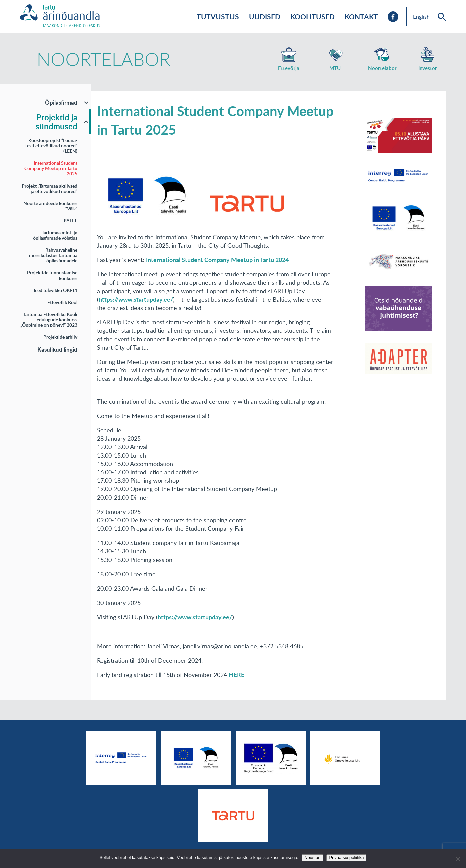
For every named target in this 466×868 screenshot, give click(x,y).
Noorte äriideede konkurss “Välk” (50, 206)
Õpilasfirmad (61, 102)
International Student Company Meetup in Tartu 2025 (51, 168)
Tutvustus (218, 16)
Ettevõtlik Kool (62, 302)
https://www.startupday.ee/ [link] (136, 299)
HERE (237, 675)
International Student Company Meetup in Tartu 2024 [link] (217, 260)
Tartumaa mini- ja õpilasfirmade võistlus (55, 235)
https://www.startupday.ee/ (195, 617)
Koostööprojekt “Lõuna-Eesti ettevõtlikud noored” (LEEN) (51, 145)
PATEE (71, 220)
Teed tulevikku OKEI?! (55, 290)
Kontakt (361, 16)
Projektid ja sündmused (57, 122)
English (421, 17)
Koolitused (312, 16)
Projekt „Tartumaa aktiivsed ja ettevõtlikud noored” (50, 188)
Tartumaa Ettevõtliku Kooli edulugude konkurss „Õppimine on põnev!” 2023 (49, 319)
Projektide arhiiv (60, 337)
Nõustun (312, 857)
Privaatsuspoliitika (346, 857)
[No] (458, 859)
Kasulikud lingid (57, 349)
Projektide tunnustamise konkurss (52, 275)
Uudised (265, 16)
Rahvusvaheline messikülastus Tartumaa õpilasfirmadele (53, 255)
